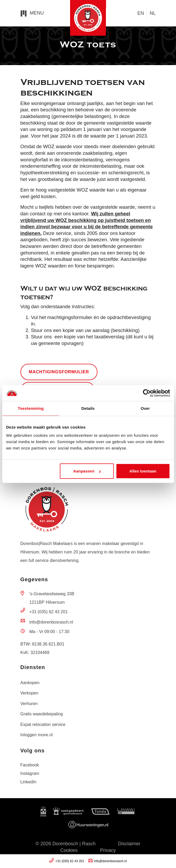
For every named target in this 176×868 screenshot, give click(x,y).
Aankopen (30, 683)
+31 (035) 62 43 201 (49, 612)
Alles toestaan (143, 471)
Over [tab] (145, 408)
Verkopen (29, 693)
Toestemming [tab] (31, 408)
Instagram (30, 773)
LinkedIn (29, 782)
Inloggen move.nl (37, 735)
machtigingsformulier (59, 372)
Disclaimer (129, 844)
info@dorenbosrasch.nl (51, 622)
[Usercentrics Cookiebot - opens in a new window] (147, 393)
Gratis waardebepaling (42, 714)
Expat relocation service (43, 724)
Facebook (30, 765)
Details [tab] (88, 408)
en (141, 13)
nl (153, 13)
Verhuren (29, 704)
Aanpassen (87, 471)
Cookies (69, 850)
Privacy (108, 850)
